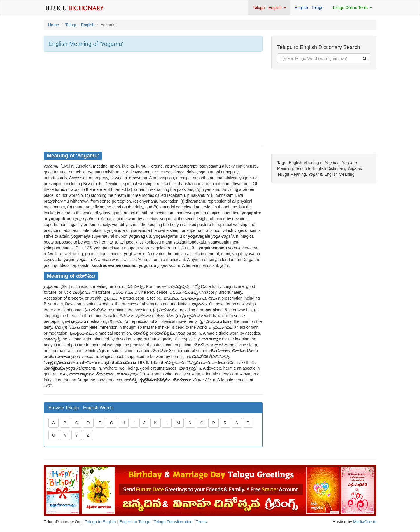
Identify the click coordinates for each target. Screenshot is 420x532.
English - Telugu (309, 8)
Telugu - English (269, 8)
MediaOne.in (365, 522)
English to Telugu (135, 522)
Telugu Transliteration (173, 522)
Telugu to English (100, 522)
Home (54, 25)
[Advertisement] (153, 98)
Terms (201, 522)
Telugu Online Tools (352, 8)
